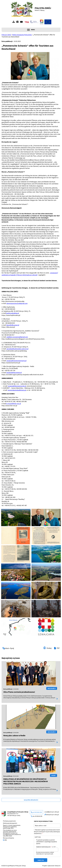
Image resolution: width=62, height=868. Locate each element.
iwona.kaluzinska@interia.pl (17, 390)
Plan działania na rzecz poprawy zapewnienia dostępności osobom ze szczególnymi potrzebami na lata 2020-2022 (12, 833)
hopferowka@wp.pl (12, 313)
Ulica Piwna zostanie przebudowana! (19, 692)
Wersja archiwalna (8, 838)
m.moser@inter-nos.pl (13, 404)
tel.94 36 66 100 (36, 812)
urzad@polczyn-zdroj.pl (52, 812)
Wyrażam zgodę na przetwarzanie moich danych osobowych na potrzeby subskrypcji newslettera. (47, 832)
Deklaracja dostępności (10, 823)
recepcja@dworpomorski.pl (17, 386)
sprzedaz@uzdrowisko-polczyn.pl (17, 349)
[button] (16, 517)
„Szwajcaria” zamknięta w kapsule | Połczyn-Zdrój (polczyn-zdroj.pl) (30, 274)
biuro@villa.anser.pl (13, 325)
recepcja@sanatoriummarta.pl (16, 361)
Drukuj (49, 648)
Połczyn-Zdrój (43, 8)
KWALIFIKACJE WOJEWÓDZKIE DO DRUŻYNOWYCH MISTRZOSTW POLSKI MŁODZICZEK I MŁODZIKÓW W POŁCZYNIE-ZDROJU (26, 781)
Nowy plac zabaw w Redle (14, 735)
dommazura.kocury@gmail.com (17, 303)
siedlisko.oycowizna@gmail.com (17, 337)
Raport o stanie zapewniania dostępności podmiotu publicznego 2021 (12, 827)
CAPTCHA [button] (38, 837)
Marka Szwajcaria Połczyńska (22, 35)
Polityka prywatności (9, 821)
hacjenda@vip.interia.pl (14, 373)
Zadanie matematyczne (43, 847)
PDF (58, 648)
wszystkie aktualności (31, 800)
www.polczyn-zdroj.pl (52, 815)
